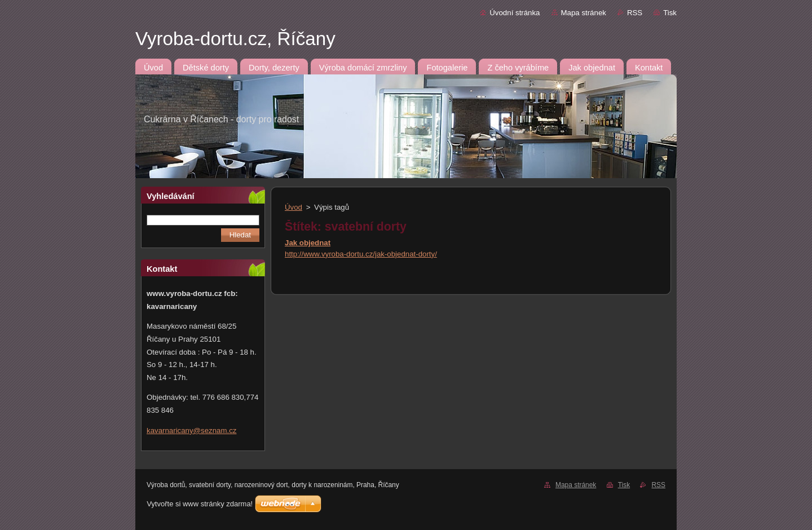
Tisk (670, 13)
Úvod (294, 207)
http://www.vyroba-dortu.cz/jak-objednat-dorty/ (361, 254)
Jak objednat (308, 243)
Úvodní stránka (515, 13)
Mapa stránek (584, 13)
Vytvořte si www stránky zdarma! (200, 504)
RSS (635, 13)
